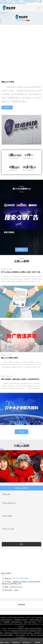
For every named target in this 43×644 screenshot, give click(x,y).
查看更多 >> (22, 250)
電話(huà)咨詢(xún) (5, 641)
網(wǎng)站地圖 (20, 635)
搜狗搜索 (21, 605)
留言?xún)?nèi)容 (8, 529)
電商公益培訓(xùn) (17, 622)
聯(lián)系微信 (7, 516)
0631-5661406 (21, 578)
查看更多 (21, 432)
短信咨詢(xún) (16, 641)
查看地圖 (38, 641)
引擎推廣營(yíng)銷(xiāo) (21, 620)
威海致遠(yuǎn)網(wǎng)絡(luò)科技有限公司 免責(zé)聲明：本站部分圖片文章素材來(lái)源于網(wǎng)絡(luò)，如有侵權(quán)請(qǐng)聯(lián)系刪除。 (21, 633)
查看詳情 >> (7, 107)
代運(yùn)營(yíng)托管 (30, 622)
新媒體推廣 (7, 622)
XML (28, 635)
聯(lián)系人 (6, 494)
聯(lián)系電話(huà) (9, 503)
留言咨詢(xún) (27, 641)
